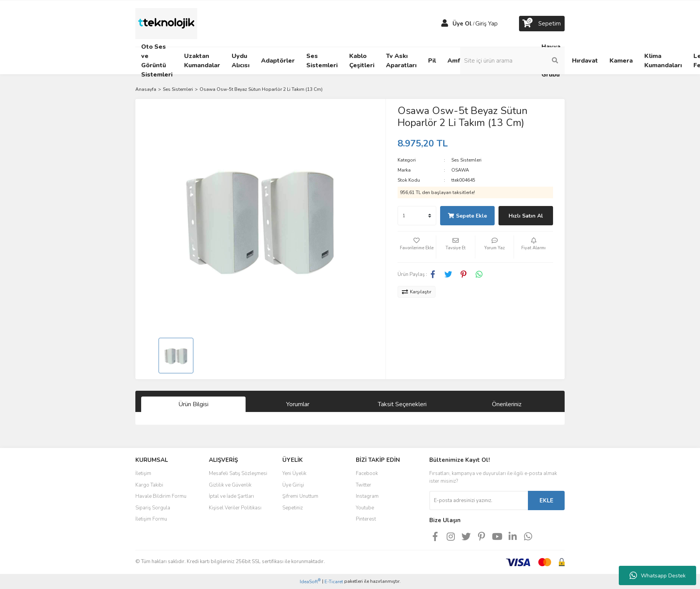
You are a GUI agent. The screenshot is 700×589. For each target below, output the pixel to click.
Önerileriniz (507, 404)
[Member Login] (445, 24)
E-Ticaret (334, 582)
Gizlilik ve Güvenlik (230, 485)
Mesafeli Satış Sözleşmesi (238, 473)
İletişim (143, 473)
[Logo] (166, 23)
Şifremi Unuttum (300, 496)
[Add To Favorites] (417, 247)
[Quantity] (417, 216)
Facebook (367, 473)
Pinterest (366, 519)
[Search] (512, 61)
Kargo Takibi (149, 485)
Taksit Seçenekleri (402, 404)
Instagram (367, 496)
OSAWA (460, 170)
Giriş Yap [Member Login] (487, 24)
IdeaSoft (310, 581)
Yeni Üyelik (294, 473)
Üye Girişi (293, 485)
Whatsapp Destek (658, 575)
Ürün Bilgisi (193, 404)
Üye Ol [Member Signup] (462, 24)
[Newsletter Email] (479, 500)
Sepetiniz (293, 508)
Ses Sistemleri (466, 160)
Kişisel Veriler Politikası (235, 508)
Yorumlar (298, 404)
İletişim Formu (151, 519)
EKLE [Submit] (546, 500)
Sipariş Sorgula (153, 508)
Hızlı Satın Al (526, 216)
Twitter (364, 485)
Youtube (365, 508)
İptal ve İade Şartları (231, 496)
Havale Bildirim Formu (161, 496)
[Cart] (542, 24)
